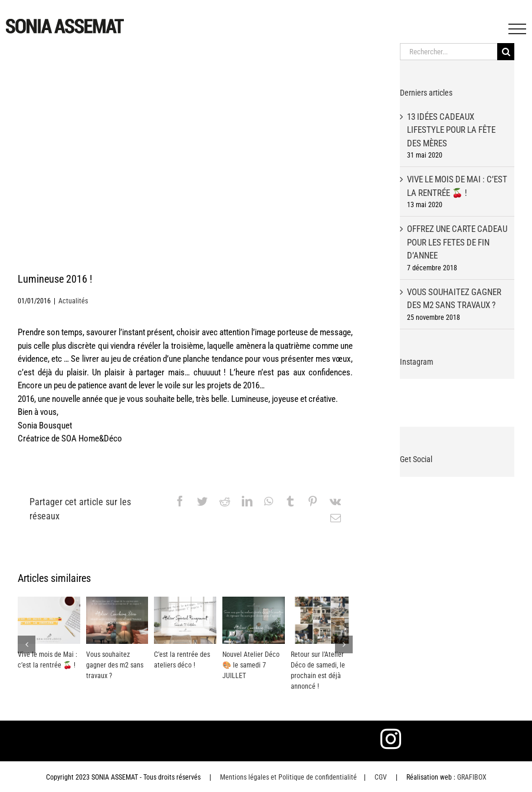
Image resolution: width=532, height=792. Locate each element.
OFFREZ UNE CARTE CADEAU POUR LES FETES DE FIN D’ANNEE (457, 242)
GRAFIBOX (472, 777)
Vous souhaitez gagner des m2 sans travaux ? (115, 665)
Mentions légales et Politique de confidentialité (288, 777)
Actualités (73, 301)
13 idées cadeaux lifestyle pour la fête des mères (451, 130)
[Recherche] (506, 52)
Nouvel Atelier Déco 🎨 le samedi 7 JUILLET (251, 665)
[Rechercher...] (449, 52)
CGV (381, 777)
